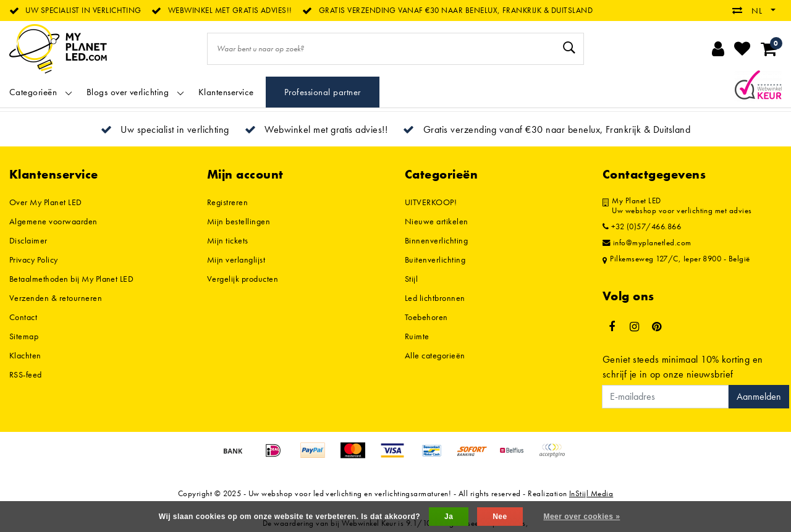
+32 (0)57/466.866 (642, 227)
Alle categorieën (435, 355)
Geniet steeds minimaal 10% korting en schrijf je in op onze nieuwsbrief (683, 367)
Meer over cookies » (582, 517)
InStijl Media (591, 493)
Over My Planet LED (46, 202)
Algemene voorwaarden (53, 221)
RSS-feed (26, 374)
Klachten (25, 355)
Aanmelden (759, 396)
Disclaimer (28, 240)
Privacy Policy (34, 260)
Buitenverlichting (435, 260)
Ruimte (417, 336)
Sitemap (24, 336)
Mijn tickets (228, 240)
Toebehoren (426, 317)
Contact (23, 317)
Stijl (411, 279)
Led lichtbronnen (435, 298)
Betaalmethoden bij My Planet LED (71, 279)
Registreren (227, 202)
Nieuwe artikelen (437, 221)
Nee (500, 517)
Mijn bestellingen (239, 221)
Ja (449, 517)
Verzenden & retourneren (56, 298)
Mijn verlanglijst (236, 260)
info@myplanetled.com (647, 243)
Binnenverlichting (436, 240)
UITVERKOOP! (431, 202)
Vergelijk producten (243, 279)
